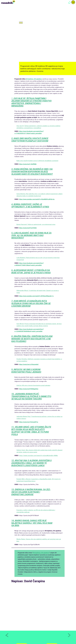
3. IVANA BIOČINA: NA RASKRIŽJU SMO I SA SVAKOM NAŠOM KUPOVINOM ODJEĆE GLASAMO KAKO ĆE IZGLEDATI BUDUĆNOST (32, 172)
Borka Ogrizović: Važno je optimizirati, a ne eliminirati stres (36, 224)
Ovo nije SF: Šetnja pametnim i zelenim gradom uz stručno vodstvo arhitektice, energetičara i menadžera (38, 127)
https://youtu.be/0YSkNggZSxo (29, 389)
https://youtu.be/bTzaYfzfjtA (28, 228)
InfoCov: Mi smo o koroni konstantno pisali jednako (33, 385)
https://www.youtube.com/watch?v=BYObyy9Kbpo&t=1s (36, 296)
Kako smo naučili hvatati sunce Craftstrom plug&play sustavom (37, 161)
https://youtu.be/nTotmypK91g (29, 422)
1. (31, 102)
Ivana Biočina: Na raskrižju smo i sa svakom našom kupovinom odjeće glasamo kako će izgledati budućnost (39, 195)
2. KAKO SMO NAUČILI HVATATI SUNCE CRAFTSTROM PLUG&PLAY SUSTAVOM (30, 140)
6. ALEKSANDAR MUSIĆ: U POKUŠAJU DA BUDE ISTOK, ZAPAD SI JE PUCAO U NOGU (31, 271)
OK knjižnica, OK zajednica (34, 79)
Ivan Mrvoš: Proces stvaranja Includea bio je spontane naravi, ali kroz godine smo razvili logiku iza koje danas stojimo (39, 325)
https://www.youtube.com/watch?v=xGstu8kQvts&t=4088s (38, 455)
